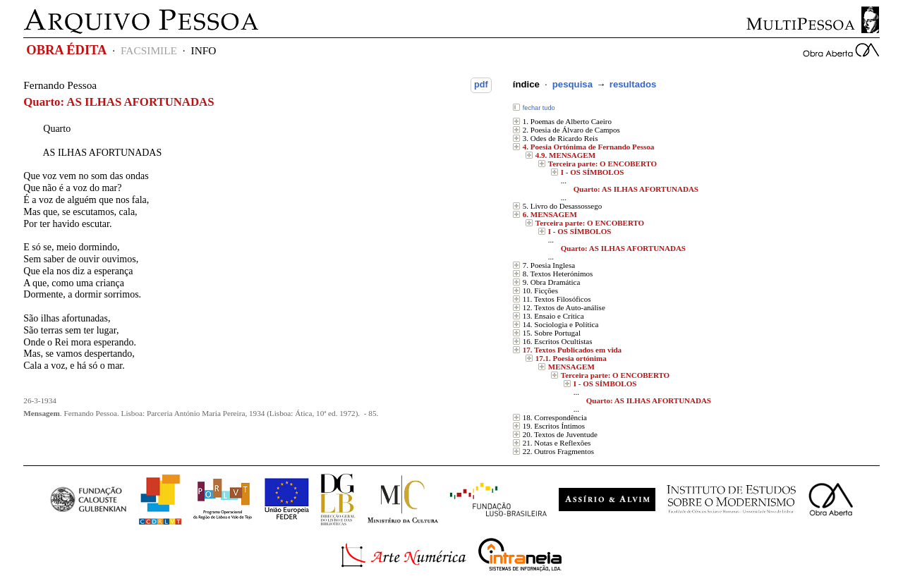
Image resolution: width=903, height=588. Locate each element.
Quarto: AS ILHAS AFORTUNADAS (636, 189)
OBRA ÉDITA (66, 50)
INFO (204, 50)
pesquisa (572, 84)
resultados (633, 84)
